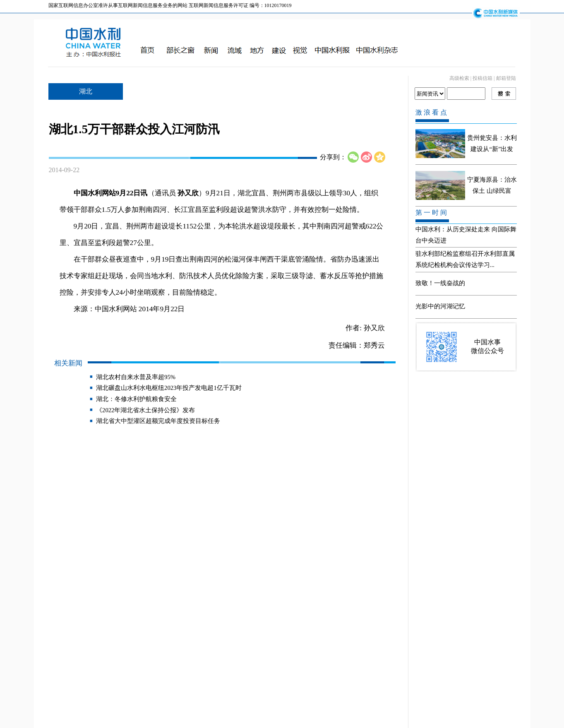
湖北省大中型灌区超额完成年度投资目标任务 (158, 421)
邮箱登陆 (506, 78)
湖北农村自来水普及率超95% (136, 377)
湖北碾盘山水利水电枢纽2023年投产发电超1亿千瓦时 (169, 388)
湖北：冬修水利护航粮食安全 (136, 399)
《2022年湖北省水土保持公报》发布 (145, 410)
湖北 (86, 91)
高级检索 (459, 78)
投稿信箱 (482, 78)
